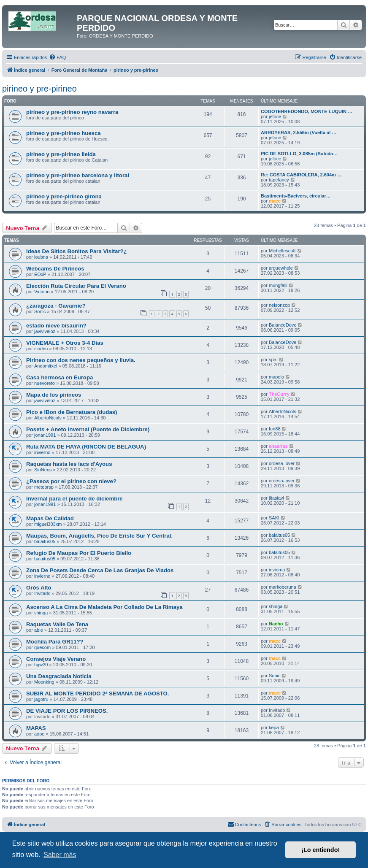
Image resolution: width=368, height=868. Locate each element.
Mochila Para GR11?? (55, 642)
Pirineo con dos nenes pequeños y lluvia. (81, 360)
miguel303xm (48, 524)
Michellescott (282, 251)
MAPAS (36, 728)
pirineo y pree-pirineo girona (64, 196)
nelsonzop (279, 305)
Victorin (42, 292)
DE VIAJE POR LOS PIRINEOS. (67, 711)
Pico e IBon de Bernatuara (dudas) (72, 412)
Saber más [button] (60, 855)
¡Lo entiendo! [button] (321, 850)
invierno (42, 452)
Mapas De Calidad (50, 518)
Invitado (42, 593)
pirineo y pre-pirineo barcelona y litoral (78, 175)
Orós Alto (39, 588)
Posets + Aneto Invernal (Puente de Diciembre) (88, 429)
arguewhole (281, 268)
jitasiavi (276, 498)
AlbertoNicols (48, 418)
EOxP (40, 274)
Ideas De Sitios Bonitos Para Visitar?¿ (77, 251)
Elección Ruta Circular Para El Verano (76, 286)
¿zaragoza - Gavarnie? (56, 306)
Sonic (40, 311)
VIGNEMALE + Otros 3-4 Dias (65, 343)
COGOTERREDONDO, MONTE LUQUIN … (307, 111)
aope (39, 734)
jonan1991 (45, 435)
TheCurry (279, 394)
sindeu (41, 349)
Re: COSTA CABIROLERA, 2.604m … (301, 175)
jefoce (275, 116)
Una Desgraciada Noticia (59, 676)
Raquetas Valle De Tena (57, 624)
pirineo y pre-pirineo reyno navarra (72, 112)
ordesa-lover (282, 463)
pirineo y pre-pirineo (39, 89)
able (39, 630)
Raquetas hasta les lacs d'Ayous (69, 464)
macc (275, 201)
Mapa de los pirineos (54, 395)
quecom (42, 647)
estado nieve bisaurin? (56, 326)
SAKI (274, 518)
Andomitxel (46, 366)
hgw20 (41, 665)
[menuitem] (57, 57)
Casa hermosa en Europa (60, 377)
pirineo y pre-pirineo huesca (64, 133)
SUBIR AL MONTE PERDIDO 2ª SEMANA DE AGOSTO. (98, 694)
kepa (274, 727)
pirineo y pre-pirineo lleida (61, 154)
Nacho (276, 624)
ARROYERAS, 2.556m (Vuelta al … (299, 132)
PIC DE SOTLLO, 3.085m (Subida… (299, 154)
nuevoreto (45, 383)
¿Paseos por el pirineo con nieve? (71, 481)
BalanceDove (283, 325)
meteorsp (44, 487)
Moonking (44, 682)
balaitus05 (45, 541)
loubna (41, 257)
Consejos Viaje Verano (56, 659)
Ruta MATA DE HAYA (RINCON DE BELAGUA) (86, 447)
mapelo (276, 377)
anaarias (278, 446)
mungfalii (278, 285)
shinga (41, 613)
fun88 (275, 429)
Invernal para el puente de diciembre (74, 499)
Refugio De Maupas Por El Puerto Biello (79, 553)
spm (273, 360)
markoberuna (283, 587)
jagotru (41, 699)
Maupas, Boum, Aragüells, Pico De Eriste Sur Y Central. (99, 536)
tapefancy (279, 180)
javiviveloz (45, 331)
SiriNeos (43, 470)
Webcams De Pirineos (55, 269)
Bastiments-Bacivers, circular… (296, 196)
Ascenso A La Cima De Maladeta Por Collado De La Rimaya (104, 607)
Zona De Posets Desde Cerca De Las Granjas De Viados (100, 570)
